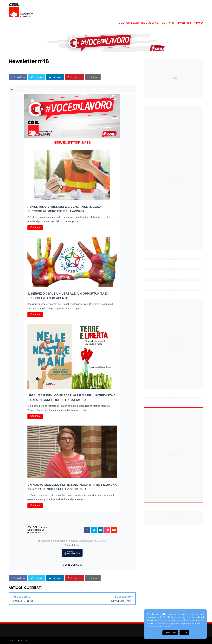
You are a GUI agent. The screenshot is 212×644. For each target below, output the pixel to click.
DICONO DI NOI (150, 23)
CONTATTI (168, 23)
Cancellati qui (72, 545)
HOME (120, 23)
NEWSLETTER (184, 23)
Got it (184, 633)
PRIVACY (198, 23)
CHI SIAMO (132, 23)
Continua (35, 227)
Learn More (170, 633)
